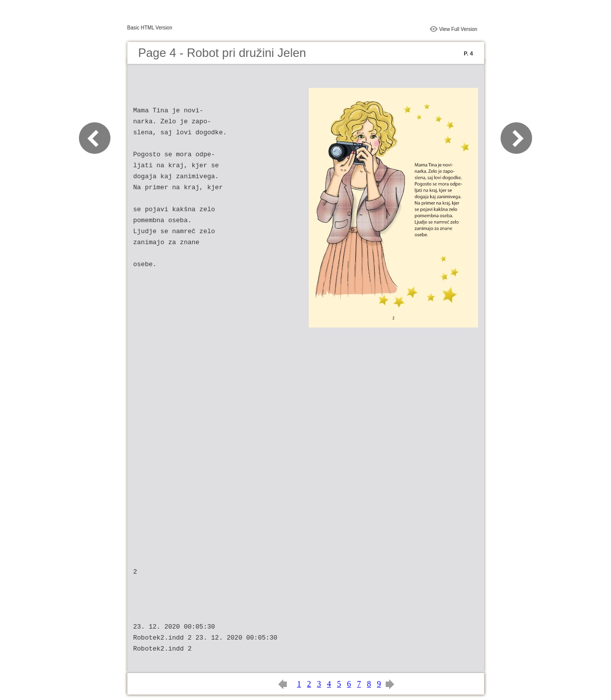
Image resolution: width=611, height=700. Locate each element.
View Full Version (458, 29)
